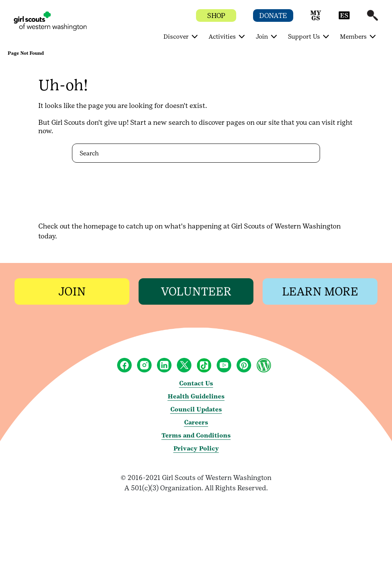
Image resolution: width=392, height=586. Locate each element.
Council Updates (196, 409)
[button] (316, 19)
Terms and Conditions (196, 435)
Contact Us (196, 383)
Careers (196, 422)
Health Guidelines (196, 396)
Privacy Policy (196, 448)
